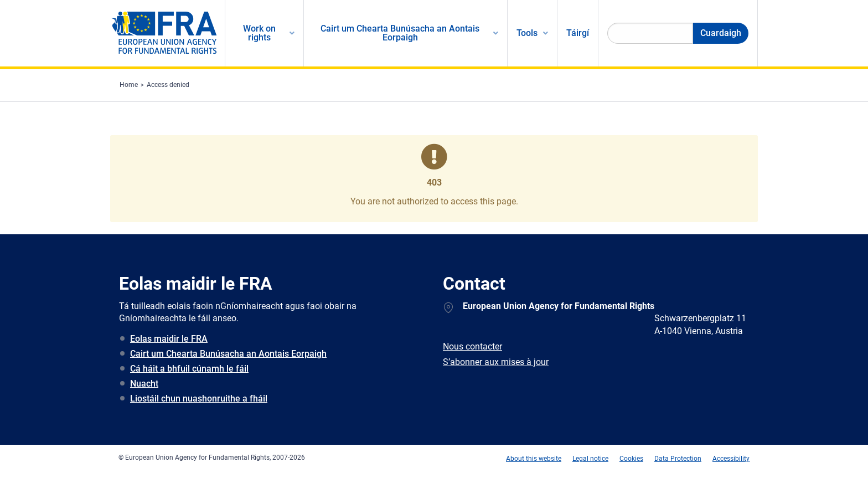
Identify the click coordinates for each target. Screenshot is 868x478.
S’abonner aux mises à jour (496, 362)
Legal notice (590, 459)
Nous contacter (472, 346)
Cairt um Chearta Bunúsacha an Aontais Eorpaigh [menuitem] (400, 33)
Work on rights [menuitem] (259, 33)
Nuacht (144, 384)
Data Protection (678, 459)
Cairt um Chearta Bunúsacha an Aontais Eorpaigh (228, 354)
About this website (534, 459)
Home (129, 85)
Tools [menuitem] (527, 33)
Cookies (631, 459)
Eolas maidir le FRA (169, 339)
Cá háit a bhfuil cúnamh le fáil (189, 369)
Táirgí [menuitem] (578, 33)
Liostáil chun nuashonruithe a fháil (199, 399)
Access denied (168, 85)
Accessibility (731, 459)
